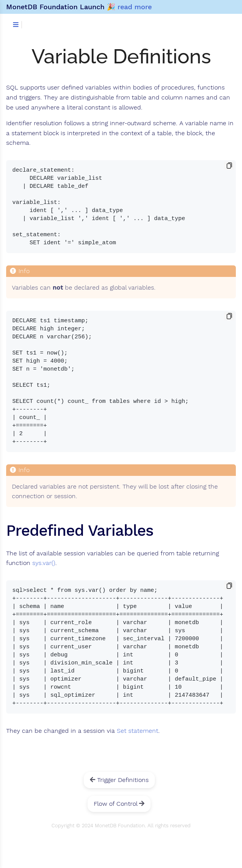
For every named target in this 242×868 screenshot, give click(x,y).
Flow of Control (119, 804)
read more (135, 7)
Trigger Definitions (119, 780)
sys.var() (44, 563)
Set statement (138, 731)
